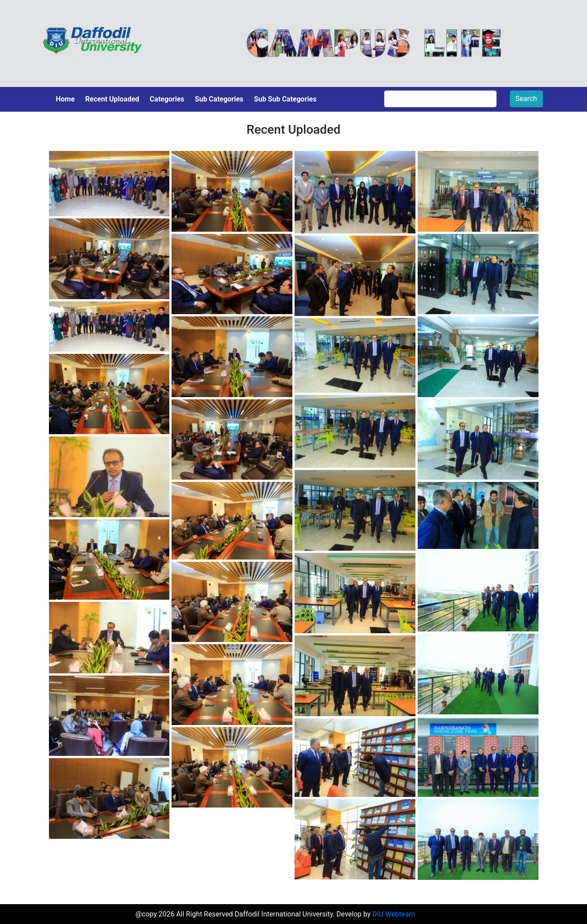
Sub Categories (219, 99)
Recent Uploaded (112, 99)
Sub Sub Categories (285, 99)
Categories (167, 99)
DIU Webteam (394, 914)
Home (65, 99)
